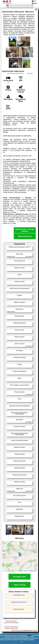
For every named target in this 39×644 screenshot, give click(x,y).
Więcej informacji (25, 236)
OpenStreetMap (32, 571)
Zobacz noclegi (19, 585)
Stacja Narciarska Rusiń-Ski (19, 602)
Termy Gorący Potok (19, 609)
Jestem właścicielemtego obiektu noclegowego (11, 622)
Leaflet (25, 571)
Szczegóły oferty (19, 577)
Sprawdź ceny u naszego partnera (25, 230)
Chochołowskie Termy (19, 595)
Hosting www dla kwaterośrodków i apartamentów (11, 627)
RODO (37, 640)
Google (29, 635)
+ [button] (5, 544)
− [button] (5, 547)
